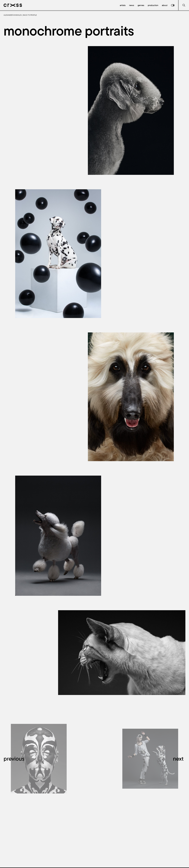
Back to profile (30, 15)
